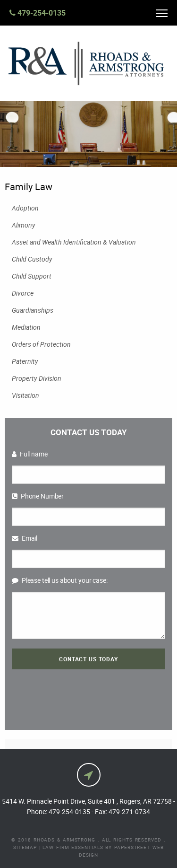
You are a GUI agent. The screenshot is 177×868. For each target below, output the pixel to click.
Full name (30, 454)
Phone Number (38, 496)
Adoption (25, 208)
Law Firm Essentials (73, 847)
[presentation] (88, 695)
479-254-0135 (38, 13)
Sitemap (25, 847)
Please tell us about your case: (60, 580)
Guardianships (33, 310)
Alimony (24, 225)
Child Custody (32, 259)
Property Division (37, 378)
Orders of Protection (41, 344)
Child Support (32, 276)
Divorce (23, 293)
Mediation (26, 327)
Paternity (25, 361)
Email (25, 538)
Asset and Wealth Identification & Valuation (74, 242)
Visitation (25, 395)
